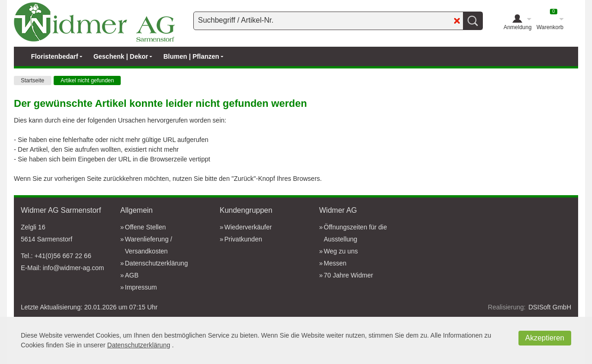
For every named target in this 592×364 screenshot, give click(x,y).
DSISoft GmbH (550, 307)
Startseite (33, 80)
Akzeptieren (545, 338)
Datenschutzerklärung (139, 345)
